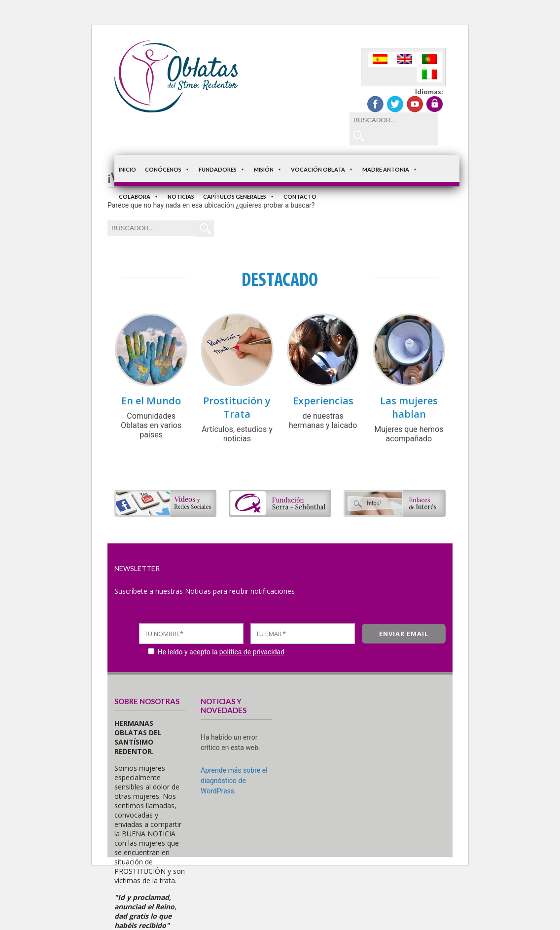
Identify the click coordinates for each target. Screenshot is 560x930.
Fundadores (222, 169)
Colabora (139, 197)
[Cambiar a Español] (380, 59)
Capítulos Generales (239, 197)
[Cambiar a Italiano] (429, 75)
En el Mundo (151, 401)
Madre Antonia (390, 169)
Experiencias (323, 401)
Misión (268, 169)
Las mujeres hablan (409, 407)
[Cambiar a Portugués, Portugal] (429, 59)
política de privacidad (252, 652)
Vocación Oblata (322, 169)
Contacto (300, 197)
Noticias (181, 197)
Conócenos (167, 169)
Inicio (127, 169)
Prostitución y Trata (237, 407)
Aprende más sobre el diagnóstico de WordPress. (234, 781)
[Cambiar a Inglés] (405, 59)
